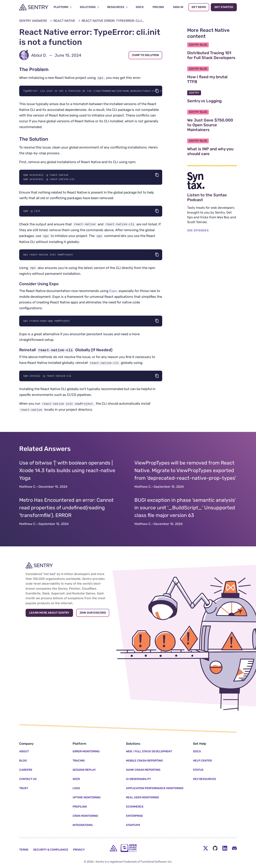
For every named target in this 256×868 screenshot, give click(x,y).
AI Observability (138, 779)
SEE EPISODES (198, 230)
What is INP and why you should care (212, 151)
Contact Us (28, 779)
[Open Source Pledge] (129, 848)
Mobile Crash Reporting (144, 761)
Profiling (80, 807)
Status (198, 770)
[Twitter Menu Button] (206, 848)
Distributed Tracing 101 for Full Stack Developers (212, 55)
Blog (23, 761)
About (24, 751)
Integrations (83, 825)
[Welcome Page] (34, 7)
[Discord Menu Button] (234, 848)
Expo (113, 292)
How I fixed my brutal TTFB (211, 79)
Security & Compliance (51, 850)
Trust (24, 788)
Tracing (79, 761)
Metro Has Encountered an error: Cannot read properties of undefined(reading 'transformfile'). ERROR (66, 509)
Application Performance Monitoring (155, 788)
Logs (76, 788)
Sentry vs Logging (212, 101)
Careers (26, 770)
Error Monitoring (86, 751)
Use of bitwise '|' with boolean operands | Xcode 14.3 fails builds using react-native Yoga (67, 471)
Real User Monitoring (142, 797)
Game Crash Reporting (143, 770)
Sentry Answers (33, 21)
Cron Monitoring (85, 816)
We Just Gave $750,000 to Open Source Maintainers (212, 125)
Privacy (79, 850)
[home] (113, 848)
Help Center (202, 761)
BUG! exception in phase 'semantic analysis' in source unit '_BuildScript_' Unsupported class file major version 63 (185, 509)
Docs (197, 751)
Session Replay (84, 770)
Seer (76, 779)
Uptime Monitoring (87, 797)
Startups (133, 825)
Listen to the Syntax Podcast (212, 197)
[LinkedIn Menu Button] (225, 848)
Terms (24, 850)
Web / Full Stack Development (149, 751)
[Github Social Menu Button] (215, 848)
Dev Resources (204, 779)
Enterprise (134, 816)
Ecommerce (135, 807)
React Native (64, 21)
